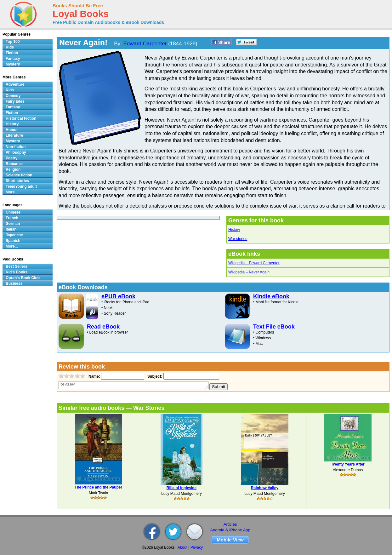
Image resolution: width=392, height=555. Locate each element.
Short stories (17, 181)
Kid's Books (17, 272)
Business (14, 283)
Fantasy (13, 59)
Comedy (13, 96)
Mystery (13, 64)
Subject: (154, 376)
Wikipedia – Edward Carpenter (254, 263)
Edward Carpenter (145, 44)
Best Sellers (17, 266)
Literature (14, 135)
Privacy (197, 547)
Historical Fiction (21, 118)
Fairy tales (15, 101)
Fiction (12, 53)
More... (12, 192)
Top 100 (13, 42)
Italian (11, 229)
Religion (13, 169)
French (12, 218)
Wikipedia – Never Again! (249, 272)
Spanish (13, 241)
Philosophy (16, 152)
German (13, 224)
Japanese (14, 235)
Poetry (11, 158)
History (234, 230)
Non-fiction (16, 147)
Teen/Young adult (21, 186)
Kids (10, 47)
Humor (12, 130)
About (182, 547)
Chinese (13, 212)
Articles (230, 524)
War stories (238, 239)
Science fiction (19, 175)
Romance (14, 164)
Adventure (15, 84)
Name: (94, 376)
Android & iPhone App (230, 530)
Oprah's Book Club (23, 278)
